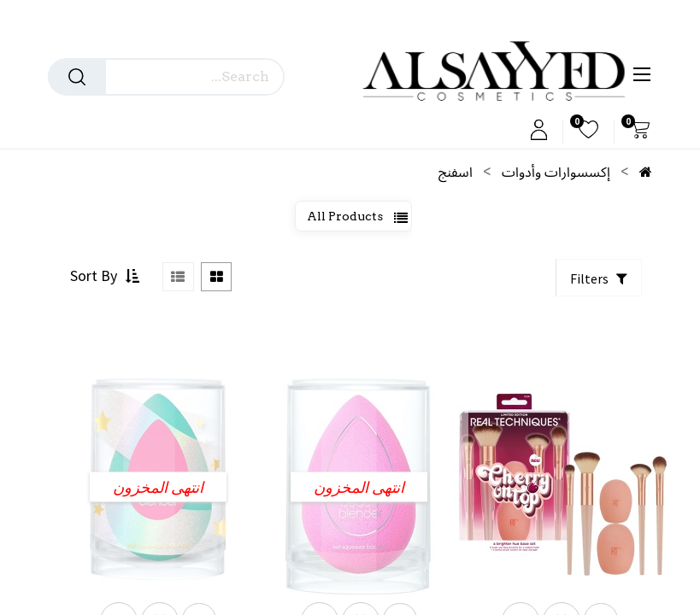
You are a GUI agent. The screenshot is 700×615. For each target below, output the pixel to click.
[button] (103, 290)
